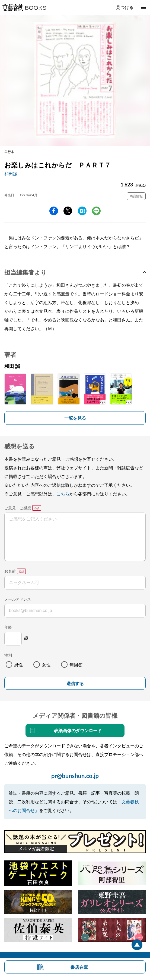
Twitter (68, 211)
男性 (18, 665)
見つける (125, 7)
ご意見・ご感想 (18, 508)
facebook (54, 211)
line (96, 211)
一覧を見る (75, 418)
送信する (75, 684)
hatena (82, 211)
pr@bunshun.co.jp (75, 776)
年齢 (8, 627)
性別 (8, 655)
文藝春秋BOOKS (24, 8)
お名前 (10, 571)
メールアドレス (18, 599)
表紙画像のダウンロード (78, 730)
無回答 (76, 665)
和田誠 (11, 174)
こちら (63, 494)
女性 (46, 665)
